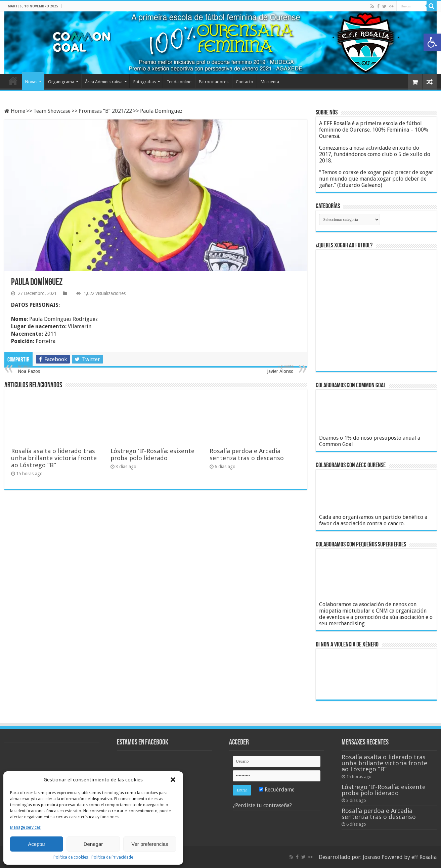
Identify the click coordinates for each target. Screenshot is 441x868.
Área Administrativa (104, 82)
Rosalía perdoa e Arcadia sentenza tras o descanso (247, 454)
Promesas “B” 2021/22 (105, 111)
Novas (31, 82)
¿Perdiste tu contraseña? (262, 805)
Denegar (93, 844)
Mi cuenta (270, 82)
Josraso (371, 857)
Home (13, 81)
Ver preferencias (150, 844)
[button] (432, 42)
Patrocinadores (214, 82)
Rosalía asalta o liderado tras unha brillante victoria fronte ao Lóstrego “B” (54, 458)
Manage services (25, 827)
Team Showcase (52, 111)
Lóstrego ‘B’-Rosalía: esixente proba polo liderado (152, 454)
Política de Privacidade (112, 857)
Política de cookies (71, 857)
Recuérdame (277, 790)
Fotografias (145, 82)
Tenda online (179, 82)
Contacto (245, 82)
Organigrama (61, 82)
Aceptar (37, 844)
